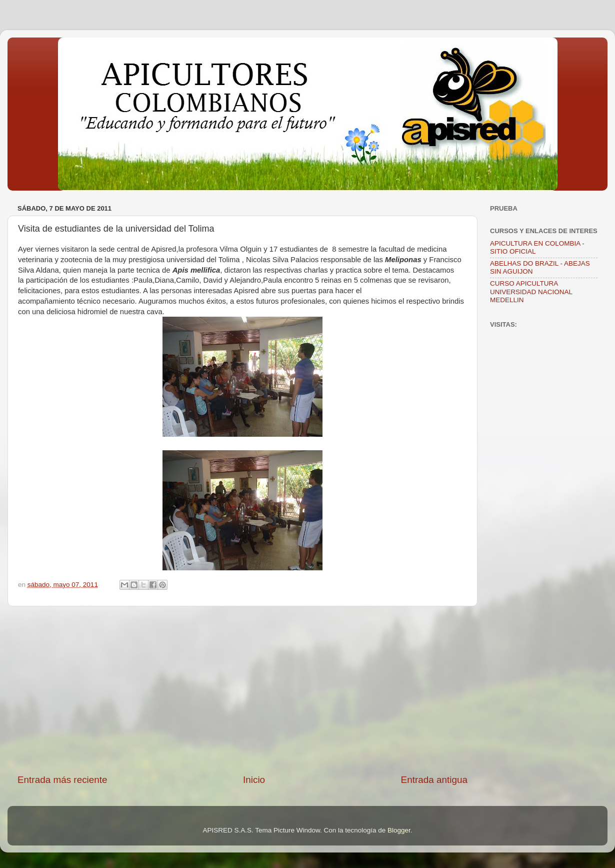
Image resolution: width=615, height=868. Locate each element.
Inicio (254, 780)
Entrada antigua (434, 780)
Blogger (399, 830)
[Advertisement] (242, 690)
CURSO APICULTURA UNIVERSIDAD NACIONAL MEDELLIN (531, 291)
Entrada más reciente (62, 780)
